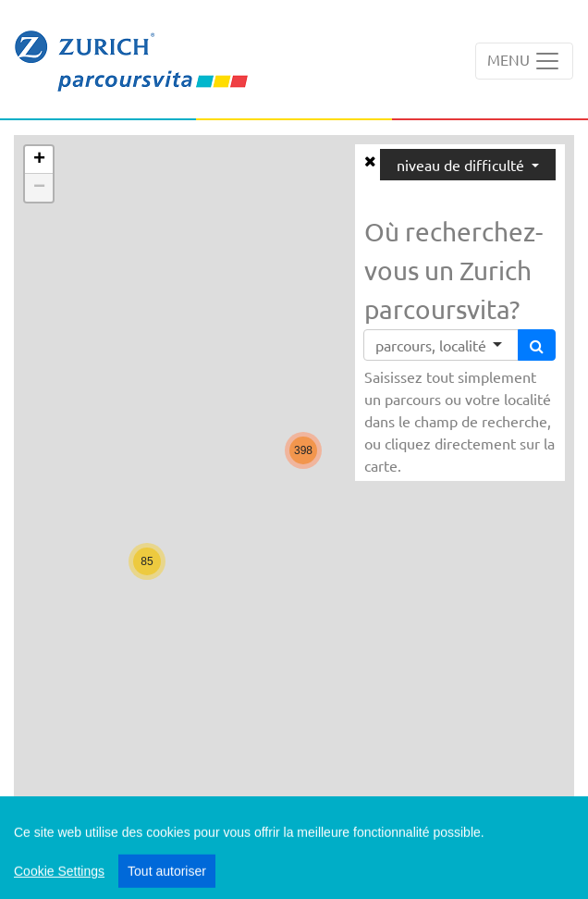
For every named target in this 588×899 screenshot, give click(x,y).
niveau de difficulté (462, 165)
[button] (147, 561)
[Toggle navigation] (524, 61)
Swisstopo (532, 828)
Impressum (453, 879)
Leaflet (470, 828)
